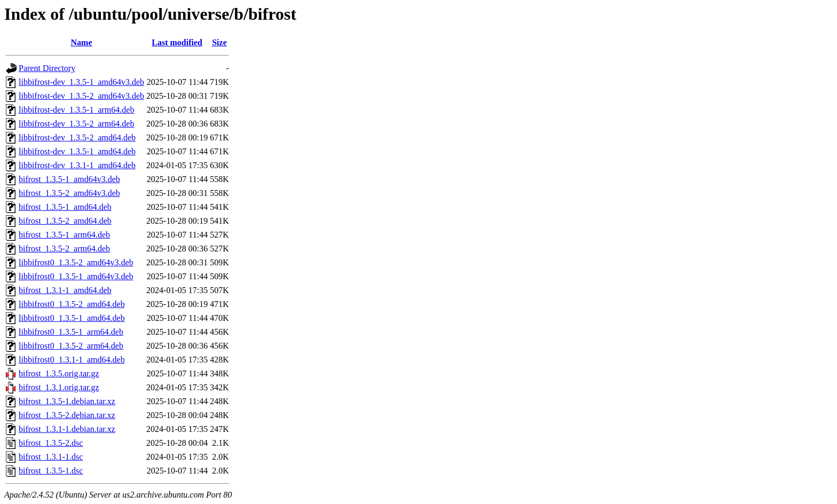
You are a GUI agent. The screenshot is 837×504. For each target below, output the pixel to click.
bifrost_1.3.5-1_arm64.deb (64, 235)
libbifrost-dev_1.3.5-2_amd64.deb (77, 137)
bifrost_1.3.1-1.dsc (51, 457)
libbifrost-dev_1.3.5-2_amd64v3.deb (81, 96)
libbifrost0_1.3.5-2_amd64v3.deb (76, 262)
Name (82, 42)
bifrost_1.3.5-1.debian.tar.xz (67, 401)
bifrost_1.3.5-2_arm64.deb (64, 249)
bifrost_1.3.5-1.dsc (51, 471)
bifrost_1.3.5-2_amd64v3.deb (69, 193)
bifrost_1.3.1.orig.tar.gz (59, 387)
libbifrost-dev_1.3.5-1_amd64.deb (77, 151)
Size (219, 42)
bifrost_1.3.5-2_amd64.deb (65, 221)
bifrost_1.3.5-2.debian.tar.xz (67, 415)
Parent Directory (47, 68)
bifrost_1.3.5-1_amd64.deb (65, 207)
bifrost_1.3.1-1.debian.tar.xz (67, 429)
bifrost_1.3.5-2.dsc (51, 443)
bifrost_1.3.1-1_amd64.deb (65, 290)
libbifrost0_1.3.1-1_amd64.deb (72, 360)
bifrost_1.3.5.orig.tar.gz (59, 373)
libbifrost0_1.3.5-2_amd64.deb (72, 304)
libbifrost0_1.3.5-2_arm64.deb (71, 346)
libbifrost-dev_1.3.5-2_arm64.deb (76, 124)
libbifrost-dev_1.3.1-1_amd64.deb (77, 165)
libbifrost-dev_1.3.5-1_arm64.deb (76, 110)
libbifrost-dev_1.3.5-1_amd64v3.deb (81, 82)
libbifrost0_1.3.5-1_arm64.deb (71, 332)
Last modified (177, 42)
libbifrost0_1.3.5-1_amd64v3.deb (76, 276)
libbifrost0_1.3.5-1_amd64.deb (72, 318)
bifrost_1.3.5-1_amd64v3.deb (69, 179)
